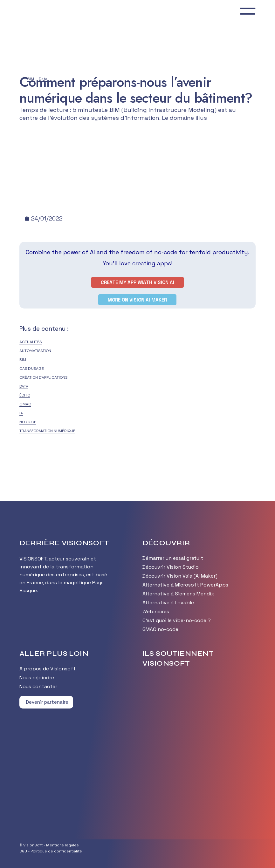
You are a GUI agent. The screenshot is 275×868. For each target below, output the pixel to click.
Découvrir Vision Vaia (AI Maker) (180, 576)
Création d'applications (43, 377)
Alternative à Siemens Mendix (178, 594)
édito (25, 395)
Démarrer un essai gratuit (173, 558)
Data (24, 386)
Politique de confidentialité (56, 851)
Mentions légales (62, 845)
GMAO (25, 404)
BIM (23, 360)
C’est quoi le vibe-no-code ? (177, 620)
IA (21, 413)
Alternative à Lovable (168, 603)
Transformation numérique (47, 431)
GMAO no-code (160, 629)
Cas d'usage (32, 369)
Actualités (31, 342)
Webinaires (156, 611)
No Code (28, 422)
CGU (23, 851)
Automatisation (35, 351)
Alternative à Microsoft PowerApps (185, 585)
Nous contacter (38, 686)
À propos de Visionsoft (48, 669)
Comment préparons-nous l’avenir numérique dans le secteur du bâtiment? (136, 90)
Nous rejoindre (37, 678)
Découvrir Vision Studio (171, 567)
